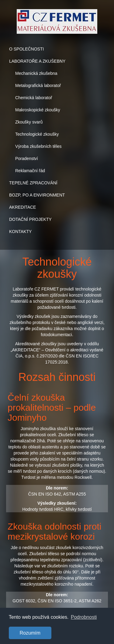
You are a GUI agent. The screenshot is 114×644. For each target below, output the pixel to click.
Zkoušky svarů (29, 122)
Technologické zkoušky (37, 134)
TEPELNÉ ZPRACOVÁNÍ (33, 183)
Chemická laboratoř (34, 98)
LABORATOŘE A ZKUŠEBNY (37, 61)
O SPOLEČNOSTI (26, 49)
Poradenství (27, 158)
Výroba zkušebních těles (38, 146)
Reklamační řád (30, 171)
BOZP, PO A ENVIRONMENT (37, 195)
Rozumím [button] (30, 633)
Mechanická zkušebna (36, 73)
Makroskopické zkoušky (38, 110)
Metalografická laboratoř (38, 85)
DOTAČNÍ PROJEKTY (30, 219)
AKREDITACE (22, 207)
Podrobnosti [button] (84, 617)
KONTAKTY (20, 231)
